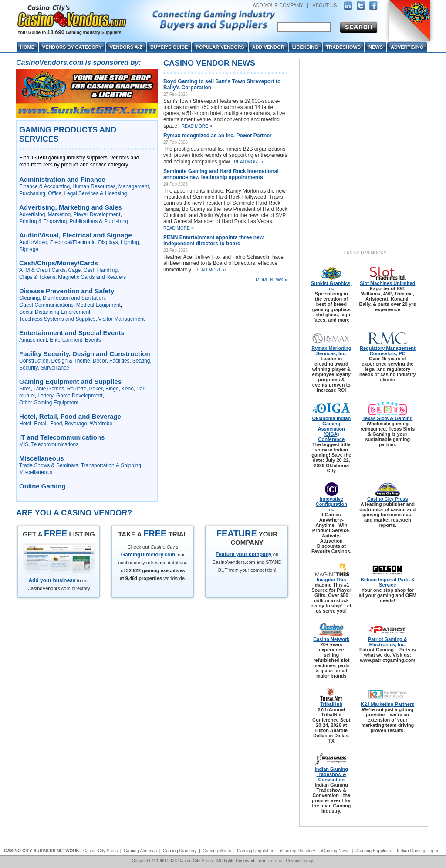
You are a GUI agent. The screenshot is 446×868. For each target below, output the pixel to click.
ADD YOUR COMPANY (278, 5)
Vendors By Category (72, 47)
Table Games (49, 389)
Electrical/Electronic (73, 242)
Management (134, 186)
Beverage (76, 424)
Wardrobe (101, 424)
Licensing (305, 47)
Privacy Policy (299, 861)
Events (93, 340)
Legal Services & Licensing (95, 193)
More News (272, 280)
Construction (34, 361)
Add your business (52, 580)
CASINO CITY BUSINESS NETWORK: (42, 851)
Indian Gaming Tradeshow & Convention (331, 774)
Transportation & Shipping (111, 465)
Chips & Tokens (37, 277)
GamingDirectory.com (148, 555)
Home (27, 47)
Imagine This (331, 580)
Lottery (46, 396)
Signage (29, 249)
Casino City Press (388, 499)
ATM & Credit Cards (42, 270)
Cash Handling (100, 270)
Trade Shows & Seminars (49, 465)
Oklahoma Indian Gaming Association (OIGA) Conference (331, 429)
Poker (96, 389)
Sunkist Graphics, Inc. (331, 286)
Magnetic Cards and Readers (92, 277)
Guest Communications (46, 305)
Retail (41, 424)
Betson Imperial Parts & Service (388, 582)
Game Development (79, 396)
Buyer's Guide (169, 47)
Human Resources (94, 186)
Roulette (77, 389)
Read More (197, 126)
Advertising (32, 214)
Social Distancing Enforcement (55, 312)
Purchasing (32, 193)
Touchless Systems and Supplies (57, 319)
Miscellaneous (36, 472)
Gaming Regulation (256, 851)
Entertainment (66, 340)
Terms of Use (269, 861)
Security (29, 368)
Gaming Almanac (140, 851)
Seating (141, 361)
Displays (108, 242)
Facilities (120, 361)
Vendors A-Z (126, 47)
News (376, 47)
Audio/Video (33, 242)
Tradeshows (343, 47)
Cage (75, 270)
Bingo (112, 389)
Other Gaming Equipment (49, 403)
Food (56, 424)
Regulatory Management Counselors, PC (388, 351)
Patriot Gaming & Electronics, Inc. (388, 642)
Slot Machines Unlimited (387, 283)
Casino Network (331, 639)
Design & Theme (71, 361)
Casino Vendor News (209, 63)
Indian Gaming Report (418, 851)
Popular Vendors (220, 47)
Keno (128, 389)
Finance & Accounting (44, 186)
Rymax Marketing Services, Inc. (331, 351)
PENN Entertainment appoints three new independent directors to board (213, 241)
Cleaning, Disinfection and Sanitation (62, 298)
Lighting (130, 242)
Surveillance (55, 368)
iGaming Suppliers (373, 851)
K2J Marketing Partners (387, 704)
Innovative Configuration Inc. (331, 504)
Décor (100, 361)
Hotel (25, 424)
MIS (24, 444)
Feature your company (244, 554)
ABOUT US (324, 5)
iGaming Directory (297, 851)
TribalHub (331, 704)
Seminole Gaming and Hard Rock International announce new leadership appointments (221, 174)
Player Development (97, 214)
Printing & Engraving (43, 221)
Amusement (33, 340)
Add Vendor (268, 47)
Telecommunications (55, 444)
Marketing (59, 214)
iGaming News (335, 851)
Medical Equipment (98, 305)
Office (55, 193)
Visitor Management (122, 319)
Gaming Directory (180, 851)
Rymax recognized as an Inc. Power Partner (218, 136)
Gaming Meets (217, 851)
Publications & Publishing (99, 221)
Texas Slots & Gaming (387, 418)
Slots (25, 389)
